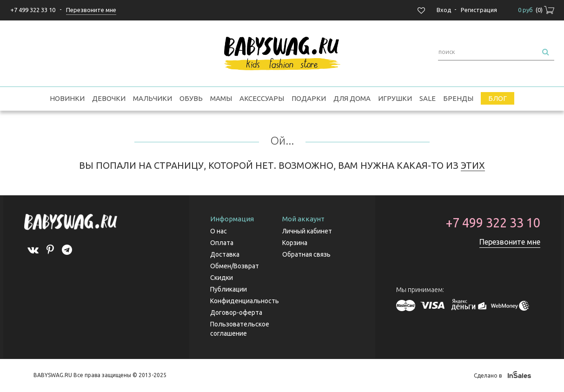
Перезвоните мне (510, 242)
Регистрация (479, 10)
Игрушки (395, 98)
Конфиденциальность (245, 301)
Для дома (352, 98)
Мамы (221, 98)
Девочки (109, 98)
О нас (219, 231)
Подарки (309, 98)
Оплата (222, 243)
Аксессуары (262, 98)
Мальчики (153, 98)
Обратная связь (306, 254)
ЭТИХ (473, 165)
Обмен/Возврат (235, 266)
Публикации (229, 289)
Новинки (67, 98)
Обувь (191, 98)
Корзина (295, 243)
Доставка (225, 254)
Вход (444, 10)
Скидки (222, 278)
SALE (428, 98)
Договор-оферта (236, 312)
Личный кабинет (307, 231)
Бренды (458, 98)
